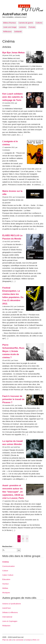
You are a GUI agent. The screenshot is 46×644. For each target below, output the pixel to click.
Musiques (6, 593)
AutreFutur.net (15, 14)
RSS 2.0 (36, 640)
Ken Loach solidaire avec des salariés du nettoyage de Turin (13, 97)
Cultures (39, 23)
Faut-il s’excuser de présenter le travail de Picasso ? (13, 399)
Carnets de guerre (26, 23)
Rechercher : (8, 546)
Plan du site (7, 640)
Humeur (6, 584)
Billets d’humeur (10, 23)
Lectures (22, 27)
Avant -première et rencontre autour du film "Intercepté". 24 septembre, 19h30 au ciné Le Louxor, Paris (13, 492)
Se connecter (18, 640)
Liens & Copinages (10, 621)
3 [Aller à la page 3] (27, 539)
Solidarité (18, 31)
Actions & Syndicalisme (12, 604)
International (7, 617)
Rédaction (6, 626)
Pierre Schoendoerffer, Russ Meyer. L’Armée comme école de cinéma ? (13, 351)
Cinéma (6, 562)
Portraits (32, 27)
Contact (28, 640)
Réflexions (7, 31)
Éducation (6, 579)
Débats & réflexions (10, 612)
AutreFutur (7, 608)
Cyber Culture (8, 575)
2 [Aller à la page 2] (23, 539)
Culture (5, 571)
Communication (9, 566)
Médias (5, 588)
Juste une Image (10, 27)
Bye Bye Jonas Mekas (14, 53)
